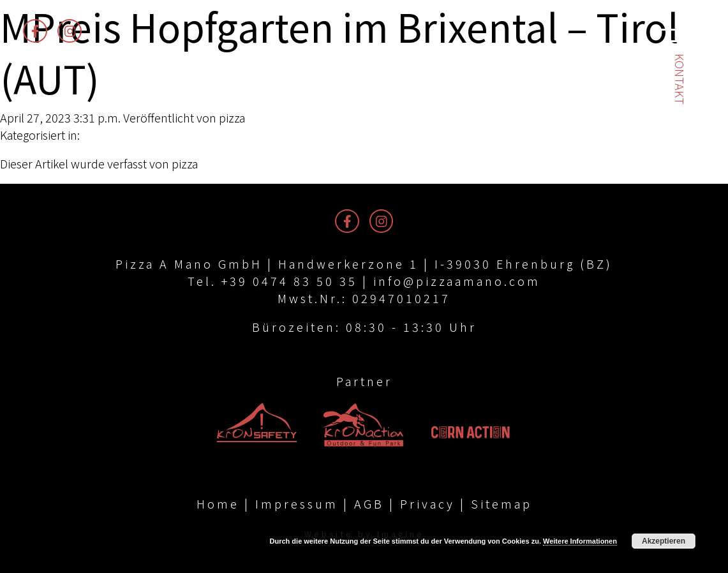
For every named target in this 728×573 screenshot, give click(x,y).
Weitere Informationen (580, 541)
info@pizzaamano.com (457, 281)
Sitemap (501, 503)
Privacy (427, 503)
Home (218, 503)
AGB (369, 503)
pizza (232, 117)
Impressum (297, 503)
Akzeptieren (664, 541)
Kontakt (680, 79)
